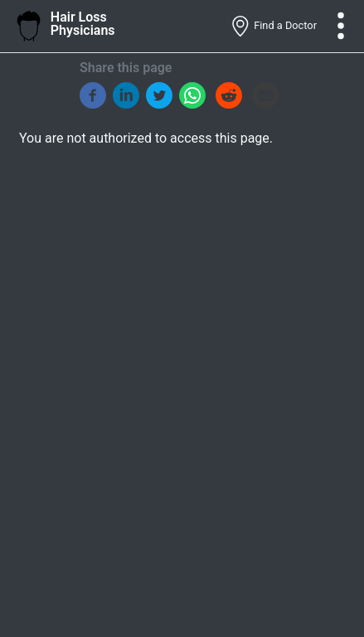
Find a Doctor (273, 27)
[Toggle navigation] (341, 26)
